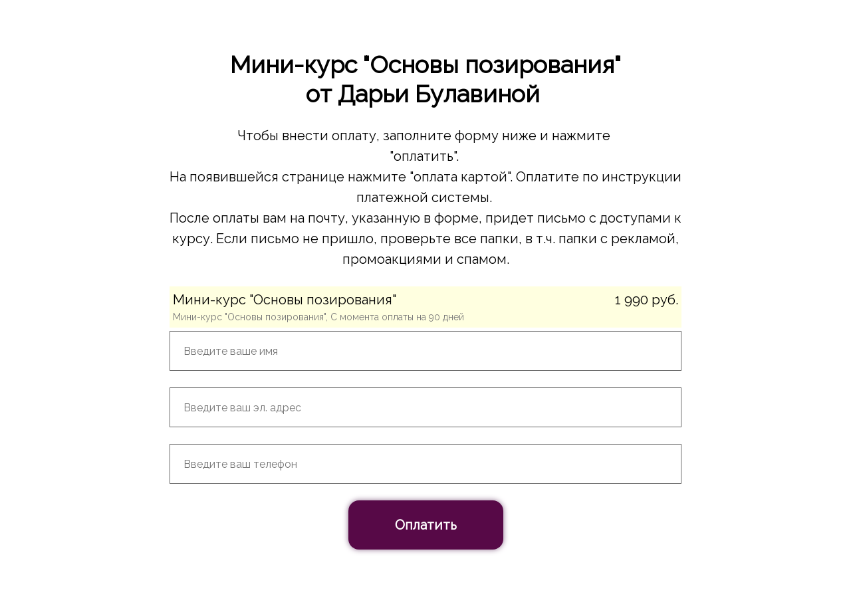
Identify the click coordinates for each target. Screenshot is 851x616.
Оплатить (426, 525)
